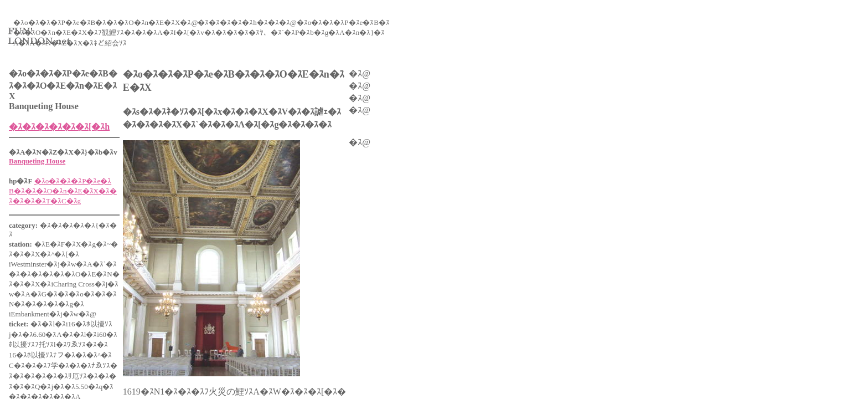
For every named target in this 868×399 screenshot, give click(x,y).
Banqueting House (37, 161)
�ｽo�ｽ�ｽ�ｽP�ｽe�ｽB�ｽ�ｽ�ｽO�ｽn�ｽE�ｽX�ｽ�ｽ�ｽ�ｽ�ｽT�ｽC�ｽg (63, 191)
